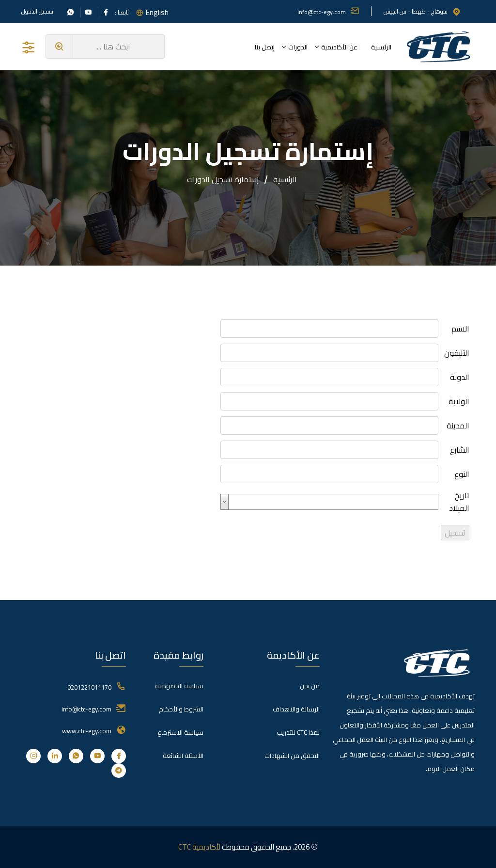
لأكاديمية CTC (199, 847)
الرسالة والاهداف (296, 709)
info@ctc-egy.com (328, 12)
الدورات (298, 47)
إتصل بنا (265, 47)
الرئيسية (381, 47)
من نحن (310, 686)
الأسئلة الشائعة (183, 756)
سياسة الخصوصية (179, 686)
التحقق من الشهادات (292, 756)
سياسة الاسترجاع (180, 732)
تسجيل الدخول (37, 12)
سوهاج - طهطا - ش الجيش (422, 11)
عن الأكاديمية (339, 47)
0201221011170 (89, 687)
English (157, 12)
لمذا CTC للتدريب (298, 732)
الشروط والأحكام (181, 709)
